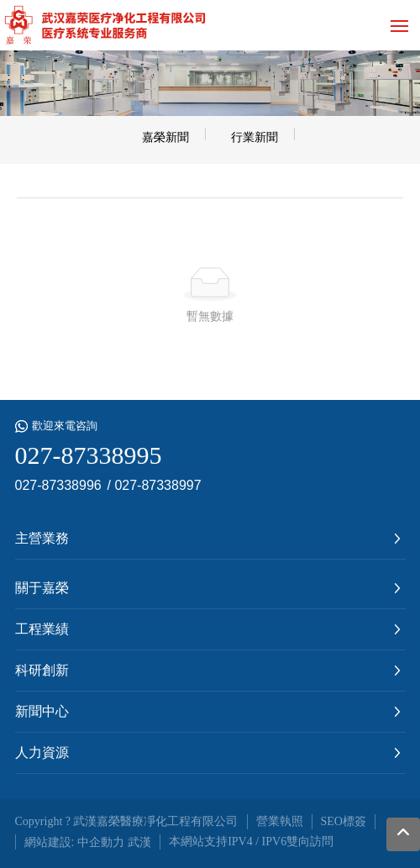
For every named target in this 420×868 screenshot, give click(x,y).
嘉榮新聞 (165, 137)
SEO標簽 (344, 821)
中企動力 (101, 842)
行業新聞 (255, 137)
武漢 (139, 842)
